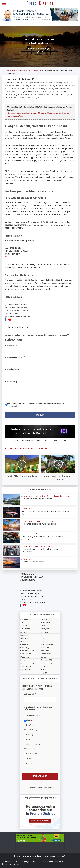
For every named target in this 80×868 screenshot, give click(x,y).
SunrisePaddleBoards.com (18, 317)
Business (30, 763)
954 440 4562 (12, 314)
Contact (34, 861)
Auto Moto (25, 629)
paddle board (38, 448)
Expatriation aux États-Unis (47, 547)
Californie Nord (32, 749)
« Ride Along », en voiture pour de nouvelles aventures (43, 536)
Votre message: (13, 381)
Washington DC (32, 735)
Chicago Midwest (33, 744)
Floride (22, 71)
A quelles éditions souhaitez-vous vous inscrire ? (39, 709)
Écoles (23, 660)
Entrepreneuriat (27, 663)
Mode (43, 641)
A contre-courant (28, 496)
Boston (29, 739)
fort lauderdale (12, 448)
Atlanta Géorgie (33, 730)
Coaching (24, 648)
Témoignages (24, 861)
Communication (27, 651)
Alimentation (26, 619)
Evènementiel (26, 666)
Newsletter (43, 861)
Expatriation (40, 521)
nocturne (25, 448)
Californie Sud (32, 754)
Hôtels (44, 626)
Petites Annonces (56, 861)
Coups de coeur (34, 71)
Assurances (25, 626)
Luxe (43, 638)
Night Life (45, 651)
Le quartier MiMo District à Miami (34, 499)
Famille (44, 619)
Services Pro (46, 663)
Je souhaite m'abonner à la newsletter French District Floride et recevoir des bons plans (36, 405)
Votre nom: (11, 345)
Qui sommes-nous (10, 861)
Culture (50, 496)
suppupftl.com (12, 254)
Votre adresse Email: (15, 357)
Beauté (24, 641)
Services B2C (47, 660)
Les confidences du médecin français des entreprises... (43, 549)
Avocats (24, 632)
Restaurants (46, 654)
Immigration (46, 629)
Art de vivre (41, 496)
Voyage (44, 673)
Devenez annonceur (11, 864)
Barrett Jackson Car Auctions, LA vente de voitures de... (43, 511)
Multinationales (48, 644)
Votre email (30, 694)
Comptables (26, 654)
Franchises (46, 622)
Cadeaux (24, 644)
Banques (24, 635)
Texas (29, 758)
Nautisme (45, 648)
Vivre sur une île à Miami (31, 562)
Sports (44, 666)
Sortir (38, 534)
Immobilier (59, 496)
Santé (43, 657)
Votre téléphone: (12, 369)
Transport (45, 669)
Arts (22, 622)
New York (30, 725)
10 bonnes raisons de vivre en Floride (36, 524)
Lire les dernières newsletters (42, 788)
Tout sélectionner (33, 716)
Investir (67, 496)
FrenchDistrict (11, 71)
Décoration (25, 657)
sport (48, 448)
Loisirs (44, 635)
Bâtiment (24, 638)
